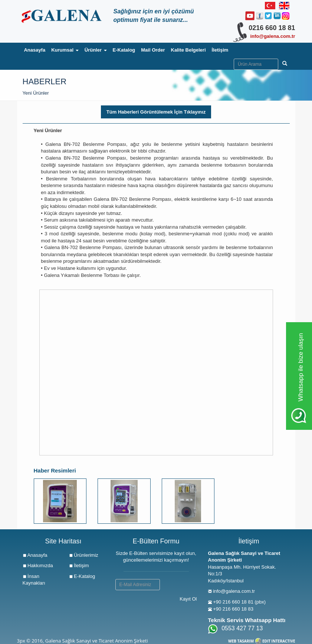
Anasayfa (36, 49)
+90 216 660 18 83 (233, 609)
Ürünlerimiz (84, 555)
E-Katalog (124, 50)
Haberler (45, 81)
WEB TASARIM (241, 641)
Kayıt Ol (188, 599)
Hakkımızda (38, 565)
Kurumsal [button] (65, 50)
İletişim (220, 50)
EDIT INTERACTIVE (279, 641)
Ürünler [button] (96, 50)
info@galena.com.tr (272, 36)
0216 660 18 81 (272, 28)
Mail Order (153, 50)
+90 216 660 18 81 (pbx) (239, 602)
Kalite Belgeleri (188, 50)
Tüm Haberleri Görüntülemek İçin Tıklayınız (156, 112)
